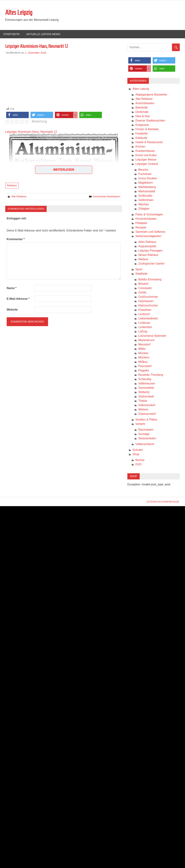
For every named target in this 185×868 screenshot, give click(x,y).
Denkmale (142, 112)
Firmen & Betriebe (147, 129)
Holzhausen (146, 301)
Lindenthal (145, 327)
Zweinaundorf (147, 414)
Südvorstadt (146, 397)
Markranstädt (147, 191)
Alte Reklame (19, 197)
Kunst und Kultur (146, 155)
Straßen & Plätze (146, 420)
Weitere (143, 259)
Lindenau (144, 323)
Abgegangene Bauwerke (151, 95)
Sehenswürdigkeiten (148, 236)
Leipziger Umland (147, 164)
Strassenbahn (147, 439)
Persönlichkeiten (146, 219)
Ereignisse (142, 125)
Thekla (143, 401)
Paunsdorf (145, 366)
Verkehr (140, 424)
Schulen (138, 450)
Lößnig (143, 332)
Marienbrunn (146, 340)
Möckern (144, 358)
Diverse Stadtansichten (150, 121)
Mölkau (143, 362)
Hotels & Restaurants (149, 142)
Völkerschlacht (145, 444)
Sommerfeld (146, 388)
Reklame (12, 186)
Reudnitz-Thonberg (151, 375)
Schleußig (145, 379)
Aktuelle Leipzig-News (43, 34)
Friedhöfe (141, 134)
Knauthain (145, 310)
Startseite (11, 34)
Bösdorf (143, 284)
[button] (17, 115)
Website (12, 310)
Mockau (143, 353)
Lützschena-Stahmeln (152, 336)
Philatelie (141, 223)
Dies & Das (143, 116)
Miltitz (142, 349)
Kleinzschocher (148, 306)
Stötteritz (144, 392)
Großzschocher (148, 297)
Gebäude (141, 138)
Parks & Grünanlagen (149, 215)
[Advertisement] (64, 80)
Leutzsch (144, 314)
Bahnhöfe (142, 108)
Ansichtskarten (145, 103)
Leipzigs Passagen (150, 251)
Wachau (143, 204)
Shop (136, 454)
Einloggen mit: (17, 219)
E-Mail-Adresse (18, 299)
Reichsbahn (146, 430)
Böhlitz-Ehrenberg (150, 280)
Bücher (140, 460)
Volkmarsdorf (147, 405)
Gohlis (142, 293)
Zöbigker (144, 209)
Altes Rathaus (147, 242)
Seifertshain (146, 200)
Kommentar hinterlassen (107, 197)
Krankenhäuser (145, 151)
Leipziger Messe (146, 160)
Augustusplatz (147, 246)
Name (12, 288)
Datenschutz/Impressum (163, 502)
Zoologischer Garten (151, 264)
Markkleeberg (147, 187)
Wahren (143, 410)
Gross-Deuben (148, 178)
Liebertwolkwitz (148, 319)
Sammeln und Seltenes (150, 232)
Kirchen (140, 147)
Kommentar (16, 239)
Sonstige (144, 434)
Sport (139, 270)
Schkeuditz (145, 196)
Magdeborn (146, 183)
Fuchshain (145, 174)
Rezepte (141, 228)
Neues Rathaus (148, 255)
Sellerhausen (147, 384)
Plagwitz (144, 371)
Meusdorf (144, 345)
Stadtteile (141, 274)
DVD (138, 465)
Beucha (143, 170)
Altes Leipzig (19, 13)
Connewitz (145, 288)
